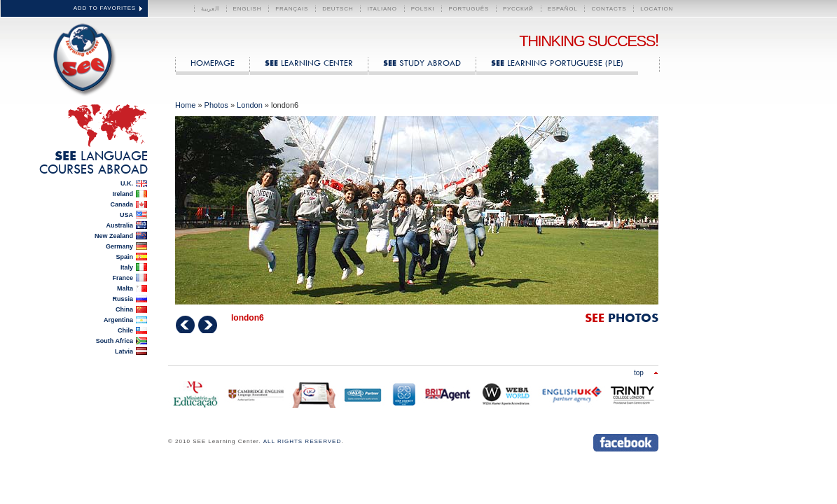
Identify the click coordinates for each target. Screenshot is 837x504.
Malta (125, 288)
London (250, 105)
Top (639, 372)
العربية (210, 9)
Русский (518, 9)
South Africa (115, 341)
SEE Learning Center (81, 57)
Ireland (123, 194)
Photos (216, 105)
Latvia (124, 351)
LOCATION (657, 9)
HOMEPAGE (213, 63)
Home (185, 105)
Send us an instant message (566, 443)
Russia (123, 299)
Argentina (118, 320)
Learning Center (309, 63)
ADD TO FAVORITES (105, 8)
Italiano (382, 9)
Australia (119, 225)
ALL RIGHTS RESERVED (302, 441)
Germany (119, 246)
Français (292, 9)
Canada (122, 204)
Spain (124, 257)
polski (423, 9)
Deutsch (338, 9)
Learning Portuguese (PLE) (557, 63)
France (123, 278)
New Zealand (114, 236)
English (248, 9)
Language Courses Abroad (94, 162)
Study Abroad (422, 63)
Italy (127, 267)
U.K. (127, 183)
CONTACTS (609, 9)
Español (563, 9)
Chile (125, 330)
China (124, 309)
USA (126, 215)
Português (469, 9)
